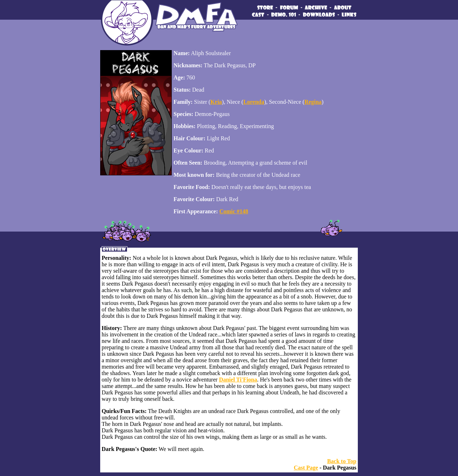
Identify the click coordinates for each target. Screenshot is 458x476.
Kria (216, 102)
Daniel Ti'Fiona (238, 380)
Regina (313, 102)
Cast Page (306, 468)
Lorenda (254, 102)
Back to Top (342, 461)
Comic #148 (234, 211)
